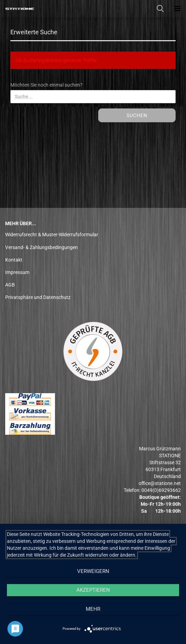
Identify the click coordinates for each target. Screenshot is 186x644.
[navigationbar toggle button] (177, 9)
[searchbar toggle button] (160, 9)
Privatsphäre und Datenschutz (38, 297)
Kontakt (14, 260)
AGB (10, 285)
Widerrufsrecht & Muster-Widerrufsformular (52, 235)
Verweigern (93, 571)
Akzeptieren (93, 590)
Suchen (137, 115)
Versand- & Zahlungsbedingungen (41, 247)
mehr (93, 609)
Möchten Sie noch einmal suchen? (46, 85)
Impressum (17, 272)
